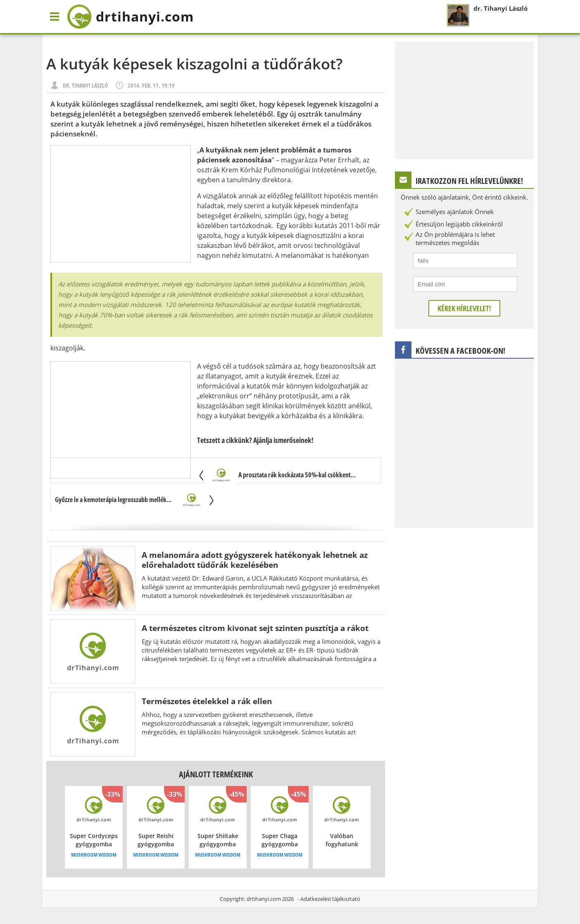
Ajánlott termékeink (216, 774)
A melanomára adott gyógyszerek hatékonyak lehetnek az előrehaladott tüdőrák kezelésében (255, 560)
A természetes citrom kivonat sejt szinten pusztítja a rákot (255, 628)
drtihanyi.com (264, 899)
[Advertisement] (121, 204)
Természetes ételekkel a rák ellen (207, 701)
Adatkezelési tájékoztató (330, 899)
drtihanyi (130, 17)
